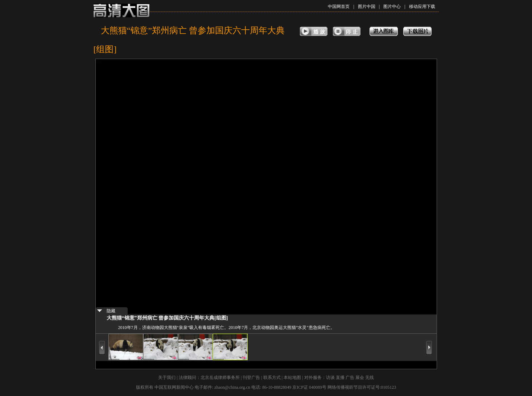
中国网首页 (339, 7)
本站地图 (292, 378)
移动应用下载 (422, 7)
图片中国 (367, 7)
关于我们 (167, 378)
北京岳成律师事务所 (220, 378)
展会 (360, 378)
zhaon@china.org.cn (232, 387)
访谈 (330, 378)
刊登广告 (251, 378)
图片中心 (392, 7)
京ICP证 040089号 (309, 387)
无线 (370, 378)
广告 (350, 378)
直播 (340, 378)
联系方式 (272, 378)
